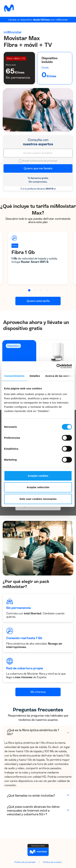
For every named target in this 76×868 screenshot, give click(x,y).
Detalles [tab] (35, 376)
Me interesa (38, 692)
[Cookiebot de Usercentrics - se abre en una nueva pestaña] (56, 366)
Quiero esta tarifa (38, 301)
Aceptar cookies (38, 476)
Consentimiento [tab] (14, 376)
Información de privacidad (45, 161)
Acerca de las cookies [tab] (59, 376)
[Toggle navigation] (68, 8)
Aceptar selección (38, 487)
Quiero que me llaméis (38, 168)
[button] (29, 290)
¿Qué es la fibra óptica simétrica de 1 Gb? (33, 732)
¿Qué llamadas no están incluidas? (31, 796)
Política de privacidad (25, 862)
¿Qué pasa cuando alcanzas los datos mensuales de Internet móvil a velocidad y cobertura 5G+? (33, 810)
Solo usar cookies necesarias (38, 499)
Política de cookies (52, 862)
